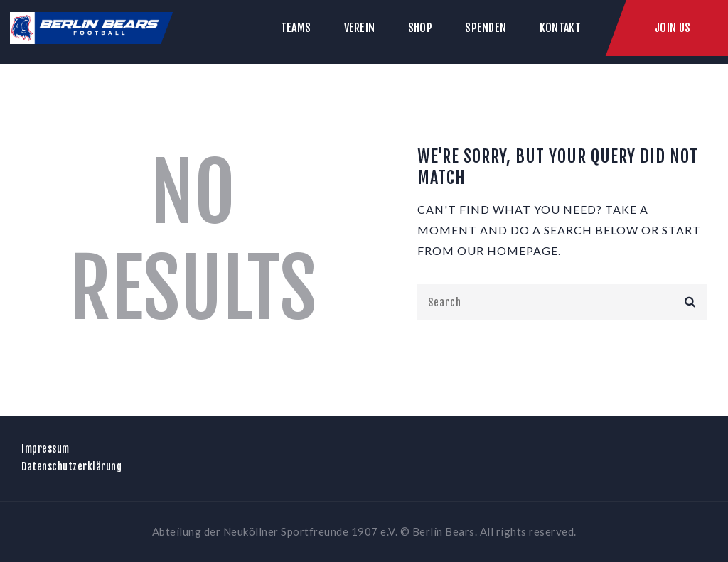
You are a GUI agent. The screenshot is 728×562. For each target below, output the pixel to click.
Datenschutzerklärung (71, 466)
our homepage (508, 250)
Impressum (45, 449)
